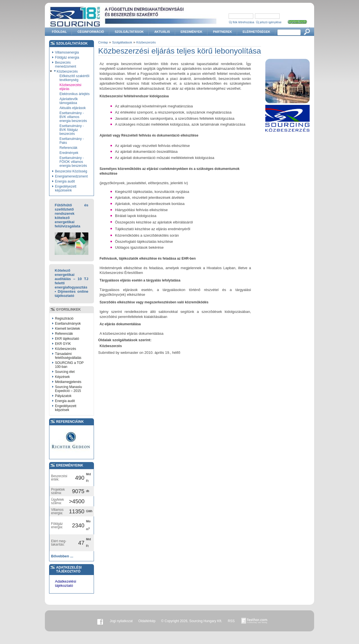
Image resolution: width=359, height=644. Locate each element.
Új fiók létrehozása (242, 22)
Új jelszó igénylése (269, 22)
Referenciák (68, 148)
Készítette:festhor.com (254, 621)
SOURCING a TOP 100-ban (69, 365)
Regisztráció (64, 318)
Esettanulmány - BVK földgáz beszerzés (72, 130)
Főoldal (59, 32)
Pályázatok (63, 396)
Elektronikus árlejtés (74, 94)
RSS (231, 621)
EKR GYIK (63, 344)
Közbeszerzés (67, 71)
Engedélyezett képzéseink (66, 188)
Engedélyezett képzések (66, 408)
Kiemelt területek (67, 329)
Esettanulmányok (68, 324)
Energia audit (65, 181)
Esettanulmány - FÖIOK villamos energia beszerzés (73, 162)
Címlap (103, 42)
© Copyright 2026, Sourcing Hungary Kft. (192, 621)
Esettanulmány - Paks (72, 141)
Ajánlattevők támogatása (69, 101)
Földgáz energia (67, 57)
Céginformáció (91, 32)
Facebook (100, 621)
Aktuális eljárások (73, 108)
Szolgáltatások (129, 32)
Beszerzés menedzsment (65, 64)
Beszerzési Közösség (71, 171)
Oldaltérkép (147, 621)
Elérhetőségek (256, 32)
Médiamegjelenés (68, 382)
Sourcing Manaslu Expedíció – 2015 (68, 389)
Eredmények (192, 32)
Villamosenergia (67, 52)
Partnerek (222, 32)
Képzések (62, 377)
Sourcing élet (65, 372)
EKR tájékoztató (67, 339)
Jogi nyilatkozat (121, 621)
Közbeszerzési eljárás (70, 87)
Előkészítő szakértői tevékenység (74, 78)
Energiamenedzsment (71, 176)
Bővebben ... (62, 556)
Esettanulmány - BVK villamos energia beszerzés (73, 117)
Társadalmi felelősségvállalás (68, 356)
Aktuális (162, 32)
